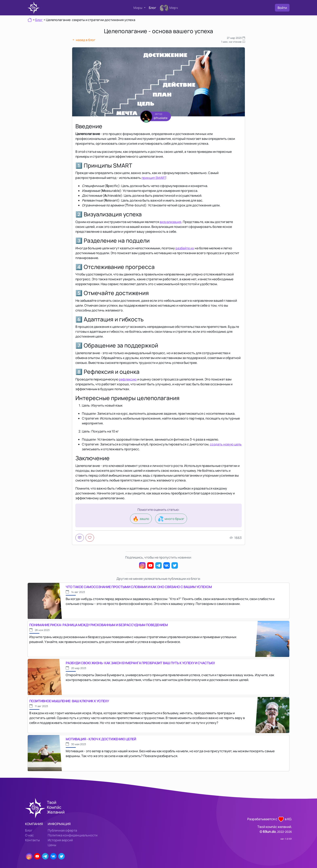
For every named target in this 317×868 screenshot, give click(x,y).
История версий (60, 840)
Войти (282, 8)
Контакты (32, 840)
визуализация (171, 222)
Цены (52, 845)
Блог (153, 8)
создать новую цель (226, 444)
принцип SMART (154, 178)
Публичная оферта (62, 830)
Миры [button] (138, 8)
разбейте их (185, 248)
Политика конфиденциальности (73, 835)
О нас (29, 835)
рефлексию (128, 379)
